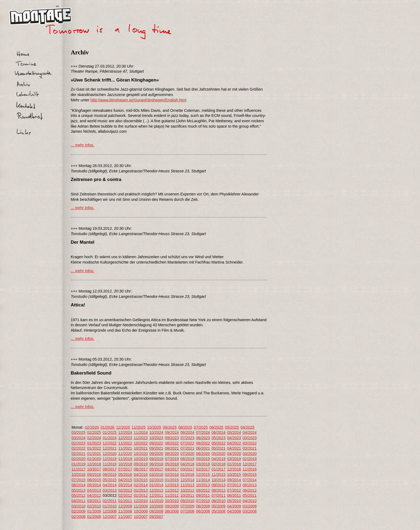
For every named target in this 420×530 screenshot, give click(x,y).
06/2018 (156, 464)
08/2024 (187, 432)
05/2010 (234, 501)
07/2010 (203, 501)
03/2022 (250, 443)
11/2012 (172, 490)
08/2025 (185, 427)
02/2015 (156, 480)
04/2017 (172, 469)
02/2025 (94, 432)
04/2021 (234, 448)
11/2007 (125, 517)
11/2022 (125, 443)
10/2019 (141, 459)
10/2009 (156, 506)
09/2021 (156, 448)
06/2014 (78, 485)
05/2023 (219, 438)
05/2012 (78, 495)
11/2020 (125, 454)
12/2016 (234, 469)
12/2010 (141, 501)
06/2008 (203, 511)
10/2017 (94, 469)
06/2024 (219, 432)
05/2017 (156, 469)
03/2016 (156, 475)
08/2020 (172, 454)
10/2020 (141, 454)
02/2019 (250, 459)
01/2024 (110, 438)
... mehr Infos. (82, 145)
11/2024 (141, 432)
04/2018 (187, 464)
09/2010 (187, 501)
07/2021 (187, 448)
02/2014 (141, 485)
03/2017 (187, 469)
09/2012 (203, 490)
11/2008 (125, 511)
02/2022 (78, 448)
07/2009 (187, 506)
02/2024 (94, 438)
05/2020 (219, 454)
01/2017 (219, 469)
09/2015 (250, 475)
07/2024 (203, 432)
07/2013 (234, 485)
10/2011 (187, 495)
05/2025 (232, 427)
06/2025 (216, 427)
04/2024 (250, 432)
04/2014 (110, 485)
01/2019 (78, 464)
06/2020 (203, 454)
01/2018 (234, 464)
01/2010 (110, 506)
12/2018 (94, 464)
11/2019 (125, 459)
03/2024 (78, 438)
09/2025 (170, 427)
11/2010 (156, 501)
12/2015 (203, 475)
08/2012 (219, 490)
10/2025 (154, 427)
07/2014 (250, 480)
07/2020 (187, 454)
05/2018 (172, 464)
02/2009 (78, 511)
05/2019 (203, 459)
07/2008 (187, 511)
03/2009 (250, 506)
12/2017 (250, 464)
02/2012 (125, 495)
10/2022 (141, 443)
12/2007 (110, 517)
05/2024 (234, 432)
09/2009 (172, 506)
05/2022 (219, 443)
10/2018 (125, 464)
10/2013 (203, 485)
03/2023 (250, 438)
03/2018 (203, 464)
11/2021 (125, 448)
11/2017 (78, 469)
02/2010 (94, 506)
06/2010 (219, 501)
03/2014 (125, 485)
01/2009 (94, 511)
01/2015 (172, 480)
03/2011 (94, 501)
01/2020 (94, 459)
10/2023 (156, 438)
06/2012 (250, 490)
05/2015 (110, 480)
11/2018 (110, 464)
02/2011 (110, 501)
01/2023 (94, 443)
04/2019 (219, 459)
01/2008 (94, 517)
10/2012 (187, 490)
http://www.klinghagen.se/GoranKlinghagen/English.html (138, 100)
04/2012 (94, 495)
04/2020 (234, 454)
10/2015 (234, 475)
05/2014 (94, 485)
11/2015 (219, 475)
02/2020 (78, 459)
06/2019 (187, 459)
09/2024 (172, 432)
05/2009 (219, 506)
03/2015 (141, 480)
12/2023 (125, 438)
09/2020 (156, 454)
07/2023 (187, 438)
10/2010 (172, 501)
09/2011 (203, 495)
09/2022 (156, 443)
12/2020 (110, 454)
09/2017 (110, 469)
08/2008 (172, 511)
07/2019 (172, 459)
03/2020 (250, 454)
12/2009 (125, 506)
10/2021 (141, 448)
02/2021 (78, 454)
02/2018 (219, 464)
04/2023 (234, 438)
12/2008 (110, 511)
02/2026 (92, 427)
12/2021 (110, 448)
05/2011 (250, 495)
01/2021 (94, 454)
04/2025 (247, 427)
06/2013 (250, 485)
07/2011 (219, 495)
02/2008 (78, 517)
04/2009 (234, 506)
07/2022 (187, 443)
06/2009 (203, 506)
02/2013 (125, 490)
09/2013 (219, 485)
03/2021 (250, 448)
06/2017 (141, 469)
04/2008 (234, 511)
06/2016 (110, 475)
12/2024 (125, 432)
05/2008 (219, 511)
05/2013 (78, 490)
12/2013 (172, 485)
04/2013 (94, 490)
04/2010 (250, 501)
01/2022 (94, 448)
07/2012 (234, 490)
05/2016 (125, 475)
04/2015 (125, 480)
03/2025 (78, 432)
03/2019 (234, 459)
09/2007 (156, 517)
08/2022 (172, 443)
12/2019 (110, 459)
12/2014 (187, 480)
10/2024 (156, 432)
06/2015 (94, 480)
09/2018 (141, 464)
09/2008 (156, 511)
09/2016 (94, 475)
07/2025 (201, 427)
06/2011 (234, 495)
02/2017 (203, 469)
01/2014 (156, 485)
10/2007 (141, 517)
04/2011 (78, 501)
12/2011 (156, 495)
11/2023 (141, 438)
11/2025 (138, 427)
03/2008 (250, 511)
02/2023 (78, 443)
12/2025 (123, 427)
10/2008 (141, 511)
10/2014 (219, 480)
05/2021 (219, 448)
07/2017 (125, 469)
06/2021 (203, 448)
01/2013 (141, 490)
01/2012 (141, 495)
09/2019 (156, 459)
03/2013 (110, 490)
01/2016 (187, 475)
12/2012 (156, 490)
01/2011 (125, 501)
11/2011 (172, 495)
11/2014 (203, 480)
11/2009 (141, 506)
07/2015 (78, 480)
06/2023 (203, 438)
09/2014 (234, 480)
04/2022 (234, 443)
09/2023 (172, 438)
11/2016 (250, 469)
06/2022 (203, 443)
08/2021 (172, 448)
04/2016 (141, 475)
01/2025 (110, 432)
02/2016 (172, 475)
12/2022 (110, 443)
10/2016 (78, 475)
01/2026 (107, 427)
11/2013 (187, 485)
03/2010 (78, 506)
